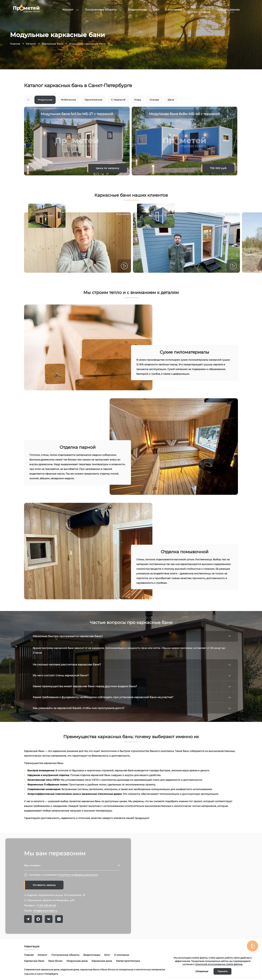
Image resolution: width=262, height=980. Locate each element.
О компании (122, 955)
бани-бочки (108, 969)
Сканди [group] (154, 100)
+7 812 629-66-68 (201, 12)
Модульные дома (77, 961)
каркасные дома (50, 969)
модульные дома (70, 969)
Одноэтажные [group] (94, 100)
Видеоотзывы (92, 955)
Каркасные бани (34, 961)
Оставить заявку (44, 885)
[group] (28, 100)
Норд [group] (138, 100)
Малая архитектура (128, 961)
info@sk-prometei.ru (45, 911)
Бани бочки (55, 961)
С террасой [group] (118, 100)
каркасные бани (89, 969)
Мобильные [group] (69, 100)
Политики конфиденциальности (78, 875)
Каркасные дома (102, 961)
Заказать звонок (228, 10)
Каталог (42, 955)
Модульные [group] (45, 100)
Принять (222, 971)
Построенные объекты (65, 955)
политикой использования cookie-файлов (219, 964)
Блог (107, 955)
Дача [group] (171, 100)
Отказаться (202, 971)
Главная (29, 955)
